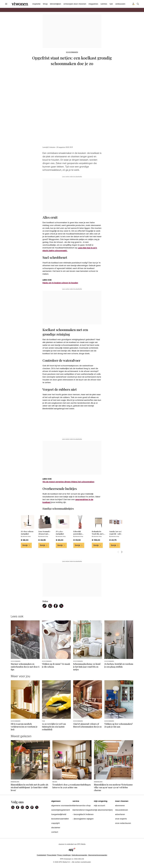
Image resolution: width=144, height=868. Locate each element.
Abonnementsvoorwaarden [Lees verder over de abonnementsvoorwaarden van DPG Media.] (98, 855)
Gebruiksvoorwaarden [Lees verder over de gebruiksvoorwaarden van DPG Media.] (79, 855)
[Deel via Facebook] (56, 606)
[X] (37, 807)
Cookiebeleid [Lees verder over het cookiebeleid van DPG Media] (41, 855)
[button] (64, 855)
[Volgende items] (122, 552)
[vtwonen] (20, 4)
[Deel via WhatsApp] (50, 606)
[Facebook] (18, 807)
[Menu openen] (6, 4)
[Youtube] (27, 807)
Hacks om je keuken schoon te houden (60, 283)
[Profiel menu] (133, 4)
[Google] (13, 807)
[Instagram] (22, 807)
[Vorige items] (118, 552)
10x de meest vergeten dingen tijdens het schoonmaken (68, 482)
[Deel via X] (61, 606)
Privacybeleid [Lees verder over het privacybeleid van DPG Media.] (52, 855)
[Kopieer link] (44, 606)
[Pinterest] (32, 807)
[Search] (138, 4)
